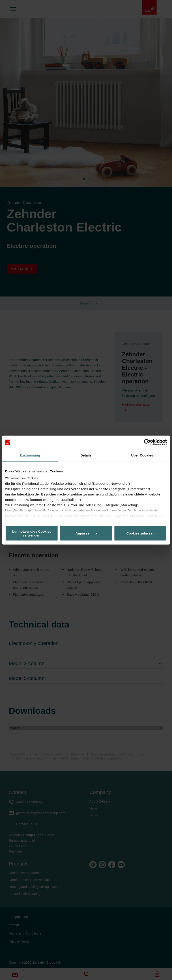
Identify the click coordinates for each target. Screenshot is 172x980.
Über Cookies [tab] (142, 455)
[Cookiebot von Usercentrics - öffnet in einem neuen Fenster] (147, 442)
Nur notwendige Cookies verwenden (32, 533)
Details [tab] (86, 455)
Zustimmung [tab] (30, 455)
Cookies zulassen (140, 533)
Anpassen (86, 533)
